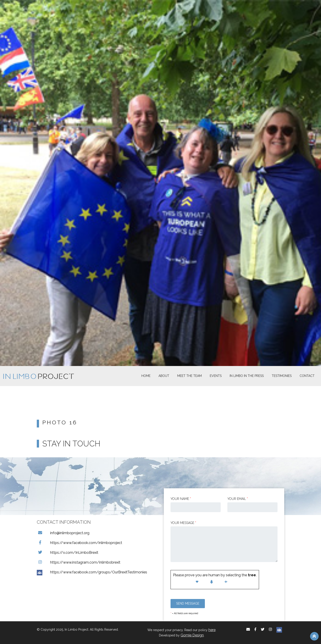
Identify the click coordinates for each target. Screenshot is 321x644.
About (164, 376)
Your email (238, 499)
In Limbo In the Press (247, 376)
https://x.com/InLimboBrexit (68, 553)
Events (216, 376)
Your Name (181, 499)
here (212, 630)
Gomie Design (192, 635)
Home (146, 376)
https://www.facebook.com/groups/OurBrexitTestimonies (92, 572)
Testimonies (282, 376)
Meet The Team (189, 376)
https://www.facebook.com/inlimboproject (79, 543)
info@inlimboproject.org (63, 533)
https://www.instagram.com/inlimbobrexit (79, 562)
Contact (307, 376)
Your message (183, 523)
